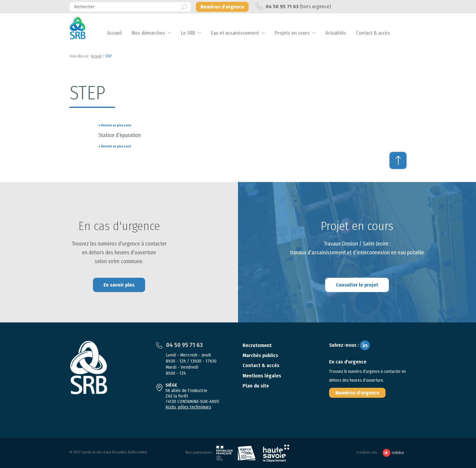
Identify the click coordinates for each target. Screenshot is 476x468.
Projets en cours (299, 33)
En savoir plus (119, 285)
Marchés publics (260, 355)
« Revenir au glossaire (115, 126)
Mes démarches (155, 33)
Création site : (381, 453)
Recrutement (257, 345)
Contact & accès (380, 33)
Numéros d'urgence (357, 393)
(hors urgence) (293, 6)
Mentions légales (262, 376)
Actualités (343, 33)
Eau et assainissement (242, 33)
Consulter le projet (357, 285)
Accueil (121, 33)
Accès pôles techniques (188, 407)
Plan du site (256, 386)
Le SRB (195, 33)
